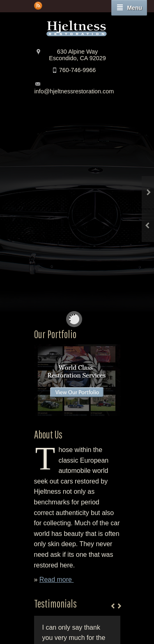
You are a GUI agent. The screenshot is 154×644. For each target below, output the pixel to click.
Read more (57, 580)
